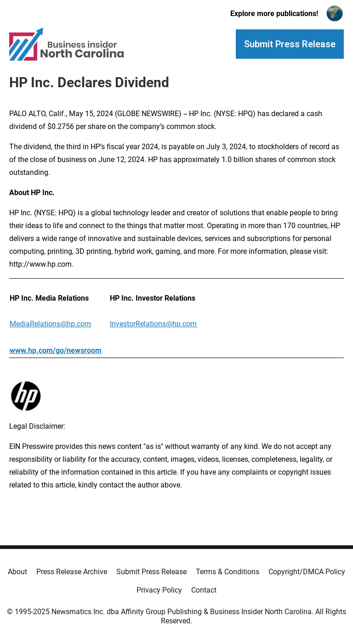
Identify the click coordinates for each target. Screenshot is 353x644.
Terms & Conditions (228, 572)
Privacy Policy (159, 590)
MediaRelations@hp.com (50, 324)
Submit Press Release (151, 572)
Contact (204, 590)
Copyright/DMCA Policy (307, 572)
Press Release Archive (72, 572)
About (17, 572)
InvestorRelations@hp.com (153, 324)
